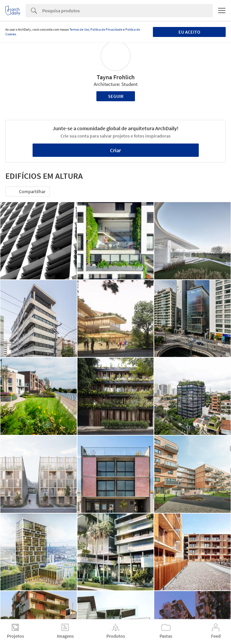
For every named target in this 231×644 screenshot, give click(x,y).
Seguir (116, 96)
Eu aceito (189, 32)
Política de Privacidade (106, 29)
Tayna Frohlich (116, 77)
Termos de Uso (79, 29)
